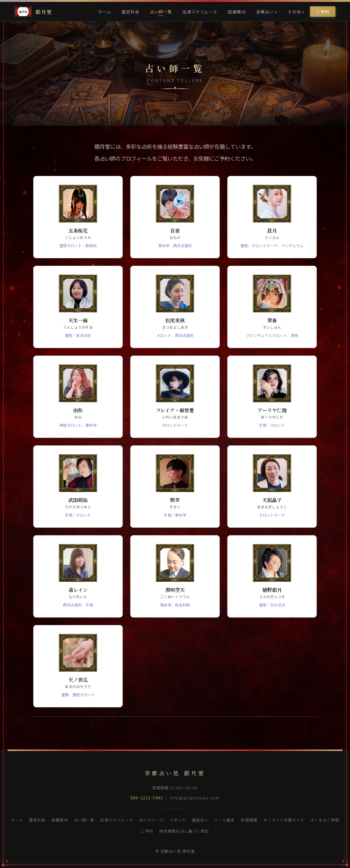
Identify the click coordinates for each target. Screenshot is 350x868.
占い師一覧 (161, 12)
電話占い (200, 820)
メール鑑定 (224, 820)
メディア (178, 820)
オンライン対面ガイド (284, 820)
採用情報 (249, 820)
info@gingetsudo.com (194, 798)
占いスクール (151, 820)
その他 (294, 12)
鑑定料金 (130, 12)
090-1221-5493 (147, 798)
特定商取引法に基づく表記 (184, 831)
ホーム (105, 12)
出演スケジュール (200, 12)
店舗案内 (237, 12)
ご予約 (323, 12)
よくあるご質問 (325, 820)
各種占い (265, 12)
